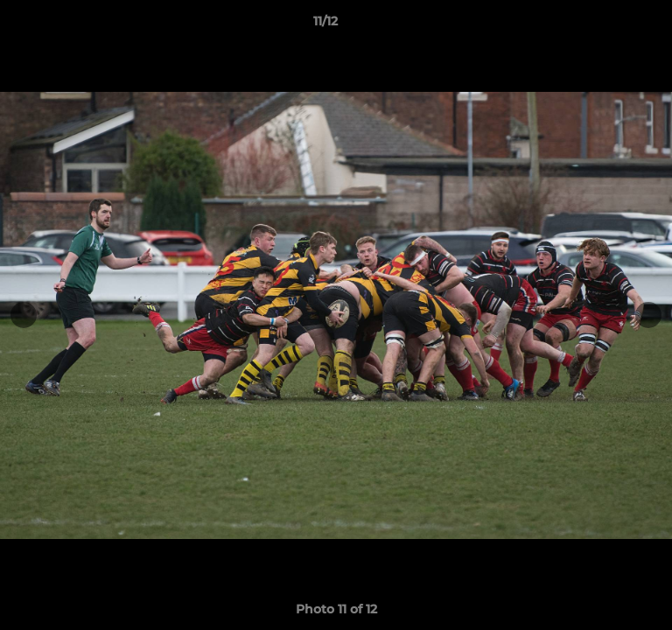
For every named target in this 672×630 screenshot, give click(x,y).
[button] (609, 25)
